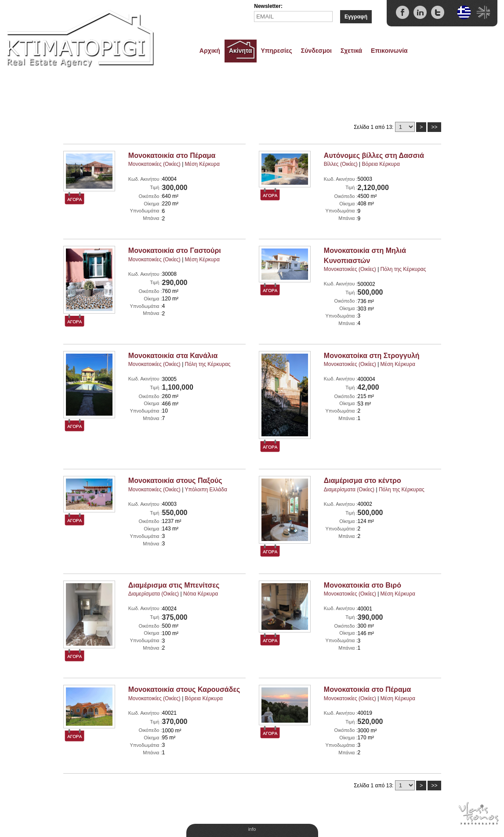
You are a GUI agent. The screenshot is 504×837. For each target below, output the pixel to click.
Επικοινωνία (389, 51)
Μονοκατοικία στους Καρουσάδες (184, 689)
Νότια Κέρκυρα (201, 594)
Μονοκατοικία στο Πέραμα (172, 155)
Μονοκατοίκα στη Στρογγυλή (372, 356)
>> (434, 127)
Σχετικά (351, 51)
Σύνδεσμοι (316, 51)
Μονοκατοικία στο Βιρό (363, 585)
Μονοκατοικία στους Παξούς (175, 481)
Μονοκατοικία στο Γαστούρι (175, 250)
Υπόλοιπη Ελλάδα (206, 490)
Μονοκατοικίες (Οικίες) (154, 164)
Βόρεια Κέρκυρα (381, 164)
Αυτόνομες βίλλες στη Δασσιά (374, 155)
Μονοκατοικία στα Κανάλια (173, 356)
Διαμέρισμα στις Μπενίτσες (174, 585)
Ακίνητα (241, 51)
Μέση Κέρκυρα (202, 164)
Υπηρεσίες (277, 51)
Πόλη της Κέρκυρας (403, 269)
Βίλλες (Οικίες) (341, 164)
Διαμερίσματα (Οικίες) (349, 490)
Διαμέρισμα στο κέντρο (363, 481)
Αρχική (210, 51)
